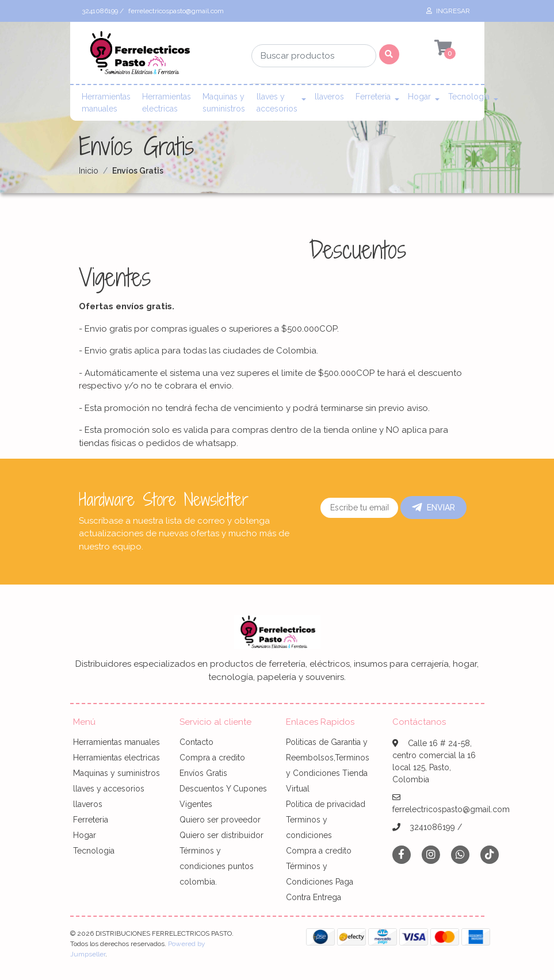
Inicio (89, 171)
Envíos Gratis (203, 773)
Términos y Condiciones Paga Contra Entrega (320, 882)
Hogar (419, 97)
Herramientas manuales (106, 103)
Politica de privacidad (326, 804)
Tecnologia (469, 97)
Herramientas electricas (167, 103)
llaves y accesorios (277, 103)
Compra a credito (212, 758)
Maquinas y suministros (224, 103)
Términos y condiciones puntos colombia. (217, 866)
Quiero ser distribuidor (221, 835)
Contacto (196, 742)
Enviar (433, 508)
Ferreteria (373, 97)
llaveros (329, 97)
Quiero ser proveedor (220, 820)
